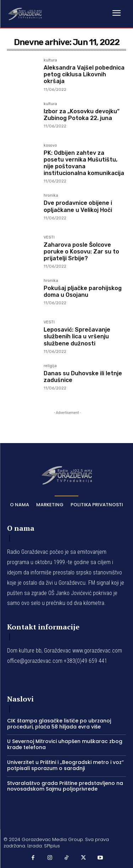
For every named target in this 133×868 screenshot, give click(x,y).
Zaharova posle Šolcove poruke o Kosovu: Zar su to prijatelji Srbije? (81, 252)
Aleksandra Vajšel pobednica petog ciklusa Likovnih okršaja (84, 74)
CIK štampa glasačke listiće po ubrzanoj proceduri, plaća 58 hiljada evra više (59, 724)
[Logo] (25, 13)
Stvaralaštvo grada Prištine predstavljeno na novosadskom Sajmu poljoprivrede (65, 786)
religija (50, 366)
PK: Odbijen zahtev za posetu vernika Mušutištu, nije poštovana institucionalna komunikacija (84, 163)
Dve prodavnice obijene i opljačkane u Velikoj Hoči (78, 206)
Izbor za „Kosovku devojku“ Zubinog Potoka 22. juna (82, 115)
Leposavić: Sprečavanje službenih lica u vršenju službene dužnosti (77, 336)
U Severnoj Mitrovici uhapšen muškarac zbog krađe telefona (65, 744)
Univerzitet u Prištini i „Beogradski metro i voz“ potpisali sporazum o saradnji (65, 765)
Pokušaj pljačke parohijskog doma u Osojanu (83, 291)
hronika (51, 196)
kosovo (50, 146)
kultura (50, 60)
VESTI (49, 238)
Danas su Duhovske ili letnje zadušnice (83, 377)
